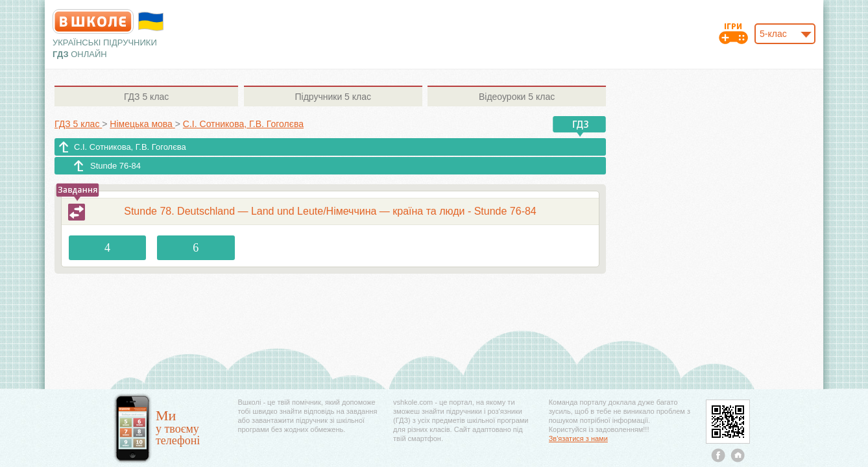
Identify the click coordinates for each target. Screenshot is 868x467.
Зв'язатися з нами (578, 438)
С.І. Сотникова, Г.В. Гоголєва (130, 147)
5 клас (146, 97)
